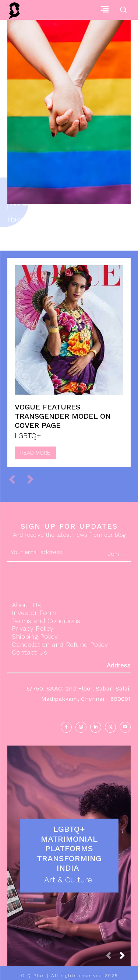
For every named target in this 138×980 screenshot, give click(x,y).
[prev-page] (15, 479)
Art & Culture (68, 880)
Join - (116, 554)
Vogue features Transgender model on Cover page (63, 416)
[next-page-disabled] (34, 479)
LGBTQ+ (28, 436)
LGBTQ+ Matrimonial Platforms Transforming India (69, 848)
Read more (35, 453)
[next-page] (125, 957)
